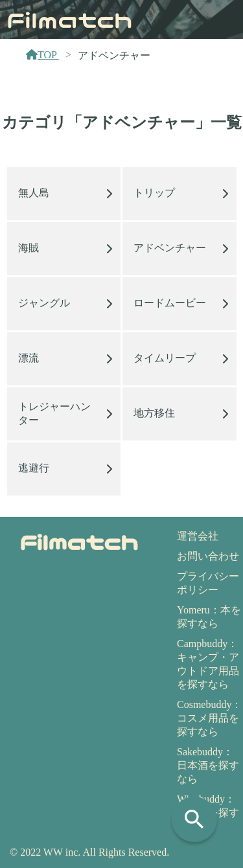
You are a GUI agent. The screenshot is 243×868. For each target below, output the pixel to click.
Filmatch (70, 19)
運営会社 (198, 536)
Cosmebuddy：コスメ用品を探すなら (209, 718)
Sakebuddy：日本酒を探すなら (208, 765)
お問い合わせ (208, 556)
